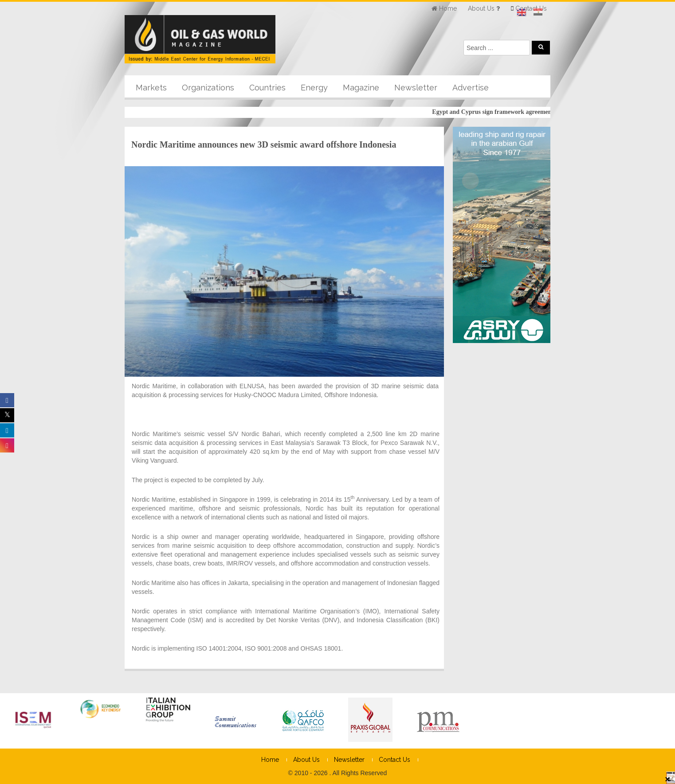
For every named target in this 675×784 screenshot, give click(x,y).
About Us (306, 760)
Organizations (208, 88)
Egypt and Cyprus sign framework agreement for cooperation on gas (526, 112)
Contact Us (394, 760)
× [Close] (667, 779)
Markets (151, 88)
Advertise (471, 88)
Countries (267, 88)
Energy (314, 88)
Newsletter (416, 88)
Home (270, 760)
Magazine (361, 88)
